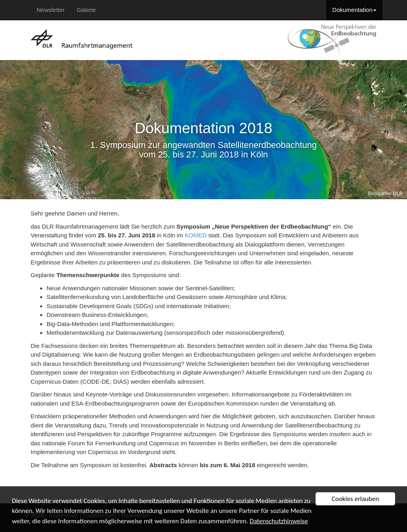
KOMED (196, 235)
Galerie (86, 10)
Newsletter (51, 10)
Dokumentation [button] (354, 10)
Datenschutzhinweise (279, 521)
